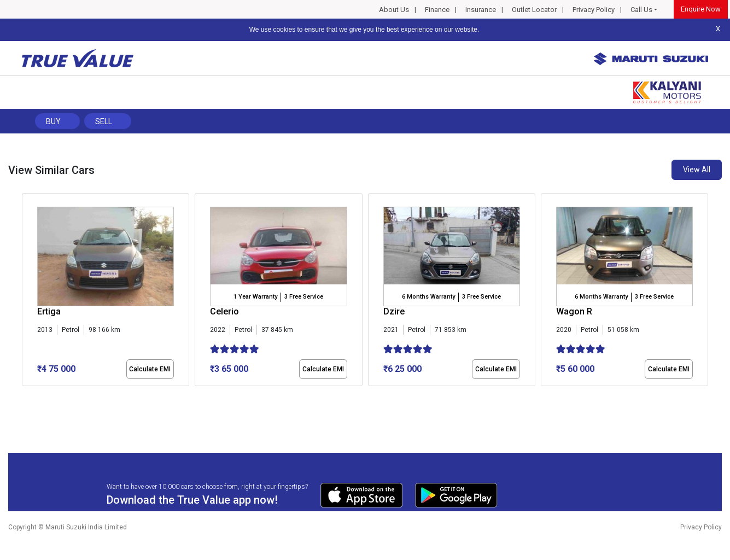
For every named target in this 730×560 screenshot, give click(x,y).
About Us (394, 10)
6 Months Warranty (428, 297)
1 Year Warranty (255, 297)
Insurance (481, 10)
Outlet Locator (534, 10)
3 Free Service (304, 297)
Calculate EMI (150, 369)
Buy (53, 121)
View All (697, 170)
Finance (437, 10)
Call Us (641, 10)
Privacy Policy (594, 10)
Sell (104, 121)
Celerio (224, 311)
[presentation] (28, 292)
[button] (25, 395)
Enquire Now (701, 9)
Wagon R (574, 311)
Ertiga (49, 311)
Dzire (394, 311)
